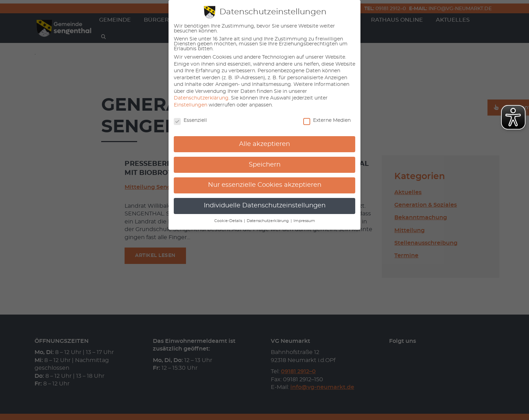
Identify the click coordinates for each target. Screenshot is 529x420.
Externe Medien (327, 120)
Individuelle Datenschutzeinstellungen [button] (265, 206)
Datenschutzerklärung (201, 98)
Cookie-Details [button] (229, 221)
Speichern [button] (265, 165)
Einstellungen (191, 105)
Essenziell (190, 120)
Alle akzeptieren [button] (264, 144)
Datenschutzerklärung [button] (268, 221)
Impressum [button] (304, 221)
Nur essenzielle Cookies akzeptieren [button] (265, 185)
